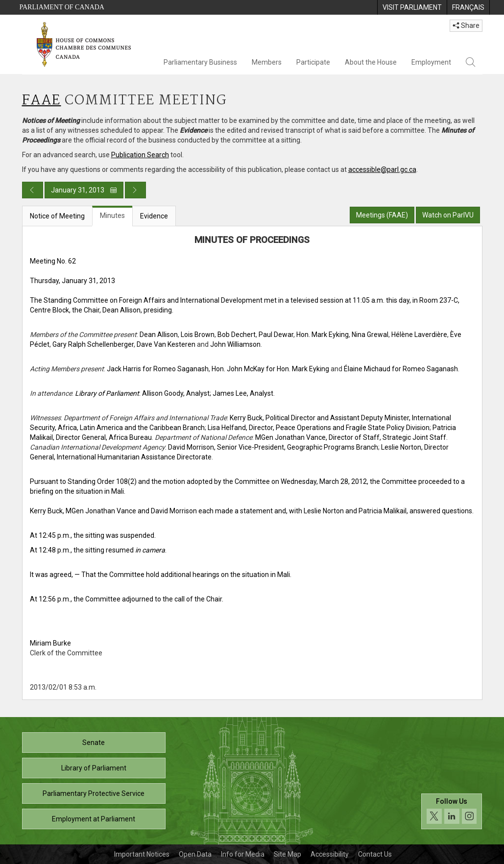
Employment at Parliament (94, 819)
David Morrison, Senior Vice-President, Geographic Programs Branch (273, 447)
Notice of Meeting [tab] (57, 216)
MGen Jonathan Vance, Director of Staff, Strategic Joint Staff (351, 437)
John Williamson (235, 344)
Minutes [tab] (112, 216)
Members (267, 62)
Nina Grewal (370, 335)
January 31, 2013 (84, 190)
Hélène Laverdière (419, 335)
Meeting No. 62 (53, 261)
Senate (94, 743)
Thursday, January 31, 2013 (72, 281)
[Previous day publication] (33, 190)
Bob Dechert (237, 335)
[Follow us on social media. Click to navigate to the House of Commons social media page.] (452, 818)
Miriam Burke (50, 643)
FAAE (42, 101)
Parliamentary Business (200, 62)
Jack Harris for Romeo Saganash (158, 369)
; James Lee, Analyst (241, 393)
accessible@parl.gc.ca (382, 169)
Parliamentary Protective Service (94, 793)
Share (466, 25)
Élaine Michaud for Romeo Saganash (401, 369)
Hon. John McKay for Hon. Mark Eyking (270, 369)
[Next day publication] (135, 190)
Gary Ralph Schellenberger (93, 344)
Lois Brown (198, 335)
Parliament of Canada (62, 7)
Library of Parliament (94, 768)
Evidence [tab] (154, 216)
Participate (313, 62)
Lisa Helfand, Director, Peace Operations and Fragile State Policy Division (319, 428)
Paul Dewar (276, 335)
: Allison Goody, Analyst (142, 393)
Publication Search (140, 155)
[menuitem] (412, 7)
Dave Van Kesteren (166, 344)
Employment (431, 62)
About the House (371, 62)
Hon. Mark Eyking (323, 335)
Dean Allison (159, 335)
